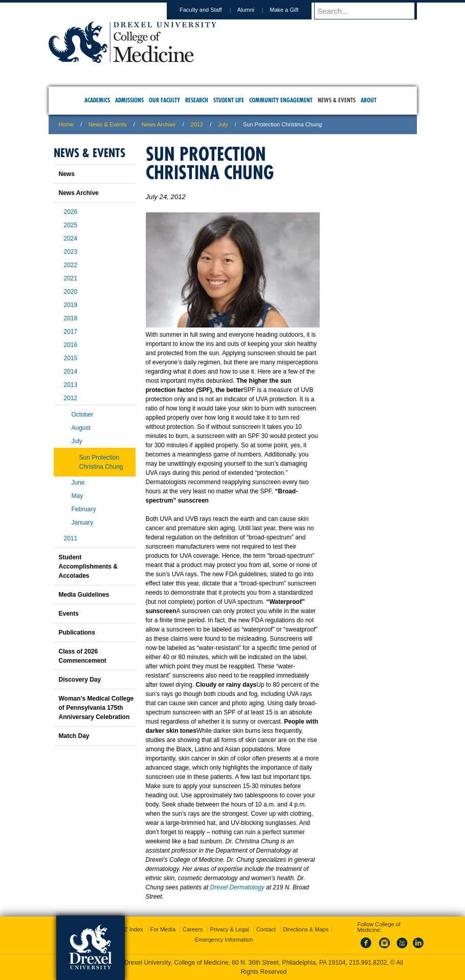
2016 (71, 345)
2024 (71, 238)
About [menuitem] (369, 100)
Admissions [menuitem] (129, 100)
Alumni (256, 10)
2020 (71, 292)
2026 (71, 212)
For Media (163, 929)
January (83, 522)
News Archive (159, 124)
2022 (71, 265)
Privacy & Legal (229, 929)
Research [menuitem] (197, 100)
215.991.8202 (368, 963)
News (67, 174)
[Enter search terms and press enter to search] (370, 11)
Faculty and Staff (210, 10)
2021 (71, 278)
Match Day (74, 736)
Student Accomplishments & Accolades (88, 567)
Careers (193, 929)
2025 (71, 225)
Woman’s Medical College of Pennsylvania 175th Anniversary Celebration (96, 708)
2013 (71, 385)
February (84, 509)
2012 (197, 124)
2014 (71, 372)
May (77, 496)
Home (66, 124)
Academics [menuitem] (97, 100)
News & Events (108, 124)
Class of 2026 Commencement (83, 656)
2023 (71, 252)
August (81, 428)
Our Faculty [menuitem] (164, 100)
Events (69, 614)
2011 (71, 538)
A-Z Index (131, 929)
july (223, 124)
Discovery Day (80, 680)
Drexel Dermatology (237, 887)
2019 (71, 305)
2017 (71, 332)
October (83, 415)
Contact (266, 929)
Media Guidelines (84, 595)
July (77, 441)
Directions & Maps (306, 929)
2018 (71, 318)
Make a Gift (294, 10)
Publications (77, 633)
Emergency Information (224, 940)
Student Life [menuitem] (229, 100)
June (78, 483)
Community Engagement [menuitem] (281, 100)
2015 (71, 358)
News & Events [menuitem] (337, 100)
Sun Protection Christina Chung (101, 462)
